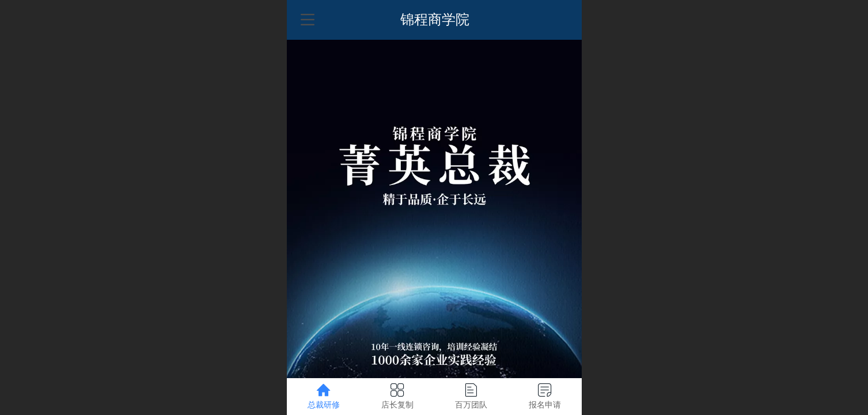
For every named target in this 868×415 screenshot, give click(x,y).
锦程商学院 (435, 19)
